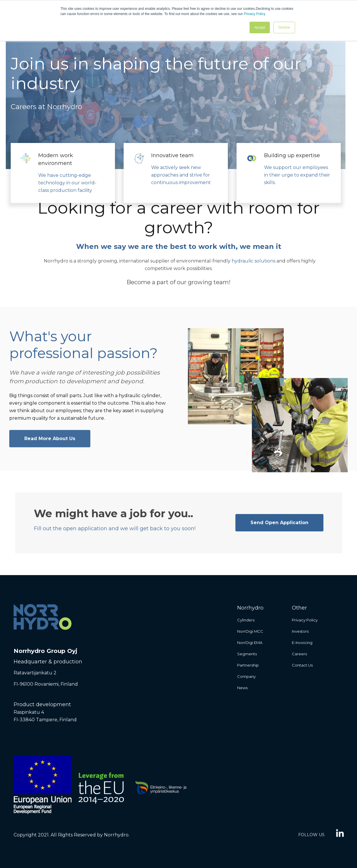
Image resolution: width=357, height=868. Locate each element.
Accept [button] (260, 27)
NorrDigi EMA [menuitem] (250, 643)
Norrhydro (56, 261)
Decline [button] (284, 27)
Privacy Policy (255, 14)
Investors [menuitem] (300, 631)
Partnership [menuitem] (248, 665)
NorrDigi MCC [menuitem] (250, 631)
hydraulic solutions (253, 261)
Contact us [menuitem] (302, 665)
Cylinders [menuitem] (246, 620)
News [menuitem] (242, 688)
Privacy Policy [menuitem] (305, 620)
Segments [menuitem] (247, 654)
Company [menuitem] (246, 676)
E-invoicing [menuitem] (302, 643)
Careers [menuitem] (299, 654)
